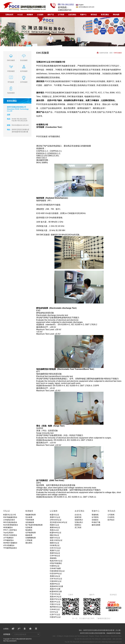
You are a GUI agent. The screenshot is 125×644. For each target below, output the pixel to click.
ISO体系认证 (55, 545)
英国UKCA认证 (56, 597)
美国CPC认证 (55, 602)
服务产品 (51, 15)
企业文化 (78, 515)
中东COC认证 (55, 594)
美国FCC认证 (55, 517)
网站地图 (116, 15)
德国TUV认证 (55, 538)
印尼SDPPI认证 (56, 574)
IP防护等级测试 (56, 563)
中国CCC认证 (55, 604)
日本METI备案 (55, 568)
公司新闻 (111, 515)
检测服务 (30, 15)
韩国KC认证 (54, 525)
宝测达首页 (9, 15)
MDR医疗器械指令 (10, 543)
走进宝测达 (72, 15)
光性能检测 (30, 522)
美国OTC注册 (55, 589)
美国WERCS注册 (56, 586)
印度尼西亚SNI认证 (57, 571)
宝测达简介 (79, 522)
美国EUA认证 (55, 576)
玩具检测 (29, 527)
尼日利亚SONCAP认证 (59, 522)
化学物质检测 (31, 533)
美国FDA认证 (55, 553)
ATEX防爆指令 (9, 545)
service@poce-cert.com (85, 7)
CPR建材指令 (9, 540)
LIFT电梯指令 (8, 538)
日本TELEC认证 (56, 579)
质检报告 (53, 558)
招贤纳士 (78, 525)
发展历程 (78, 517)
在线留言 (95, 520)
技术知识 (111, 520)
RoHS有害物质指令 (11, 525)
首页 (111, 53)
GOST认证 (54, 612)
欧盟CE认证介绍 (10, 515)
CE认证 (20, 15)
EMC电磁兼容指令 (10, 517)
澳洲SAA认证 (55, 527)
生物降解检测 (31, 538)
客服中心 (83, 15)
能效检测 (29, 535)
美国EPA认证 (55, 584)
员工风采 (78, 527)
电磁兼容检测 (31, 515)
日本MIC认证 (55, 609)
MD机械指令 (8, 527)
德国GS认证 (54, 543)
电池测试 (29, 530)
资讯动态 (94, 15)
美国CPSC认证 (56, 599)
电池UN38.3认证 (56, 561)
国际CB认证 (54, 535)
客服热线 (95, 515)
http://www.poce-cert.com (113, 642)
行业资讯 (111, 517)
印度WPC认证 (55, 617)
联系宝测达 (105, 15)
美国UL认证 (54, 530)
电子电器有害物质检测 (34, 525)
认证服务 (40, 15)
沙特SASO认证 (56, 520)
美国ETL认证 (55, 550)
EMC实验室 (118, 53)
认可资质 (61, 15)
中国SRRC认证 (56, 581)
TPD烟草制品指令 (10, 548)
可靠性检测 (30, 520)
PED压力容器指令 (10, 535)
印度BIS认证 (55, 566)
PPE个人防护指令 (10, 530)
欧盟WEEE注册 (56, 591)
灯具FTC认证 (55, 614)
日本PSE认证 (55, 556)
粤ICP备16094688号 (10, 641)
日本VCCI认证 (55, 548)
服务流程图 (96, 525)
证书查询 (95, 517)
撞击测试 (29, 543)
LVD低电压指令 (9, 520)
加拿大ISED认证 (56, 540)
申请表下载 (96, 522)
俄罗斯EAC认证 (56, 607)
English (80, 5)
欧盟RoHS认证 (55, 533)
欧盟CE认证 (54, 515)
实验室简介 (79, 520)
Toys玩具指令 (8, 533)
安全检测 (29, 517)
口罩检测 (29, 540)
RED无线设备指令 (10, 522)
